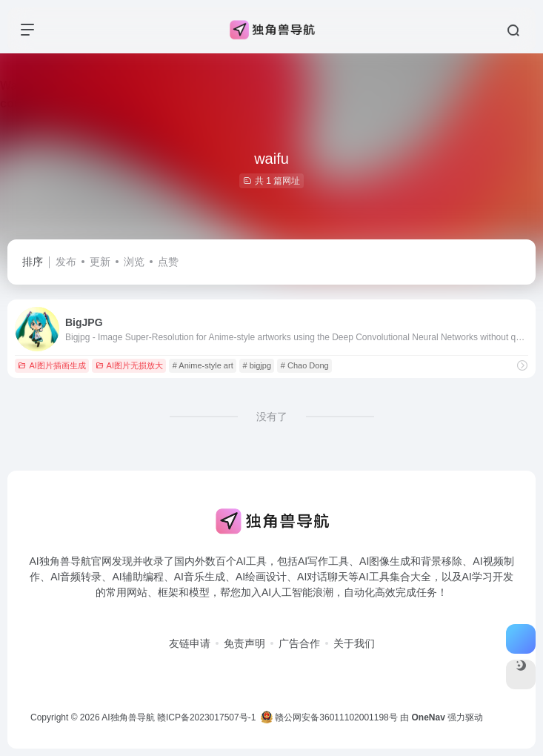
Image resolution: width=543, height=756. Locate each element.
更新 (100, 262)
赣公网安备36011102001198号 (329, 717)
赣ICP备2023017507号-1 (206, 717)
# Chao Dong (305, 365)
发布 (66, 262)
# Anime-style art (203, 365)
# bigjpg (257, 365)
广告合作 (299, 643)
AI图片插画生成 (51, 365)
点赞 (168, 262)
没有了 (272, 417)
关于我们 (354, 643)
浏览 (134, 262)
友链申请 (190, 643)
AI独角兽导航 (128, 717)
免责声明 (244, 643)
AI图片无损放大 (129, 365)
